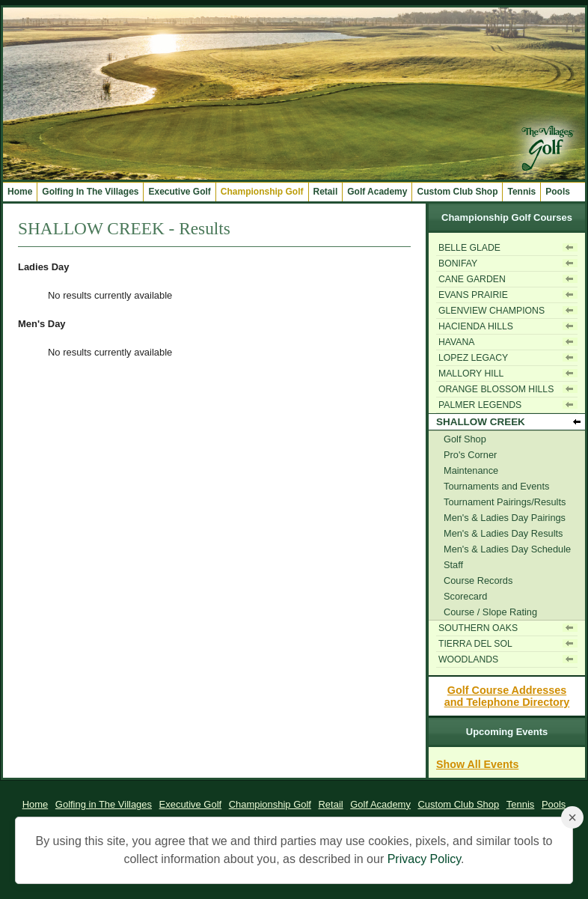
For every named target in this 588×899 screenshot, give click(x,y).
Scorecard (465, 596)
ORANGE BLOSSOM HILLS (496, 389)
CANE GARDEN (472, 279)
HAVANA (457, 342)
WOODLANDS (468, 659)
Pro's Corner (470, 455)
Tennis (521, 192)
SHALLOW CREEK (481, 422)
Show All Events (477, 764)
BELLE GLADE (469, 248)
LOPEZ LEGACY (473, 358)
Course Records (478, 580)
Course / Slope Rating (490, 612)
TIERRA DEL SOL (475, 644)
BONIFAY (458, 263)
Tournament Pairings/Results (505, 502)
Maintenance (471, 470)
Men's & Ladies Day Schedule (507, 549)
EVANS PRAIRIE (473, 295)
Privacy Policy (424, 859)
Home (20, 192)
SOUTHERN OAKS (478, 628)
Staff (453, 565)
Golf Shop (465, 439)
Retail (326, 192)
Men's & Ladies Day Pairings (505, 518)
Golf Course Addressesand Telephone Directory (507, 696)
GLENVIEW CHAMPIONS (491, 311)
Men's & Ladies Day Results (503, 533)
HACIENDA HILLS (476, 326)
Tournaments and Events (496, 486)
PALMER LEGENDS (480, 405)
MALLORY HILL (471, 374)
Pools (558, 192)
